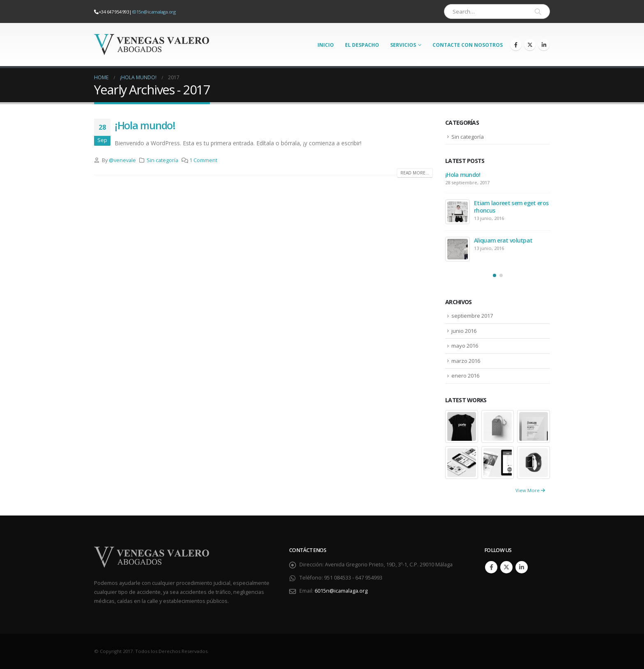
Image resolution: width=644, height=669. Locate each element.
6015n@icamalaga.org (154, 12)
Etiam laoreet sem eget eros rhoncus (511, 207)
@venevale (122, 160)
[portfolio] (462, 426)
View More (530, 490)
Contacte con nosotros (468, 45)
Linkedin (522, 567)
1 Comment (203, 160)
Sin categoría (162, 160)
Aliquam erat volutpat (503, 240)
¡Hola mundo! (145, 125)
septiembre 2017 (472, 316)
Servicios (403, 45)
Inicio (326, 45)
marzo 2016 (466, 361)
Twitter (506, 567)
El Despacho (362, 45)
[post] (458, 212)
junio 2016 (464, 331)
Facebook (491, 567)
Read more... (415, 173)
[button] (494, 275)
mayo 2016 (465, 346)
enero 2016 (465, 376)
